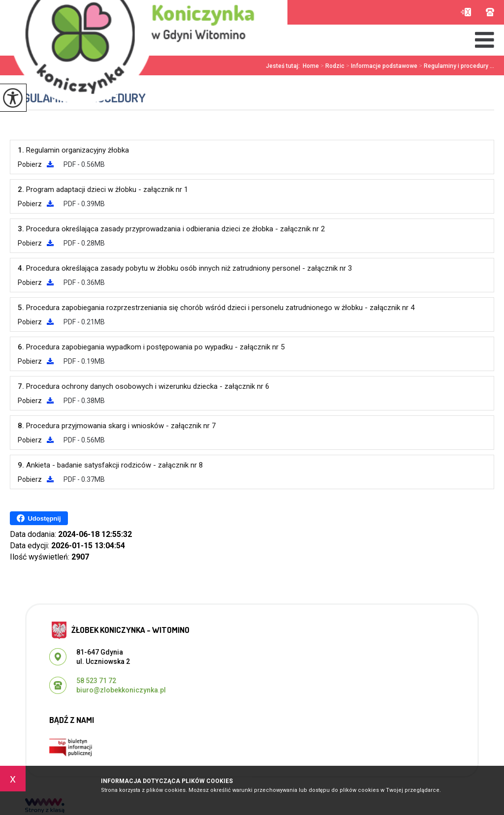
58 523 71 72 (490, 12)
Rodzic (332, 66)
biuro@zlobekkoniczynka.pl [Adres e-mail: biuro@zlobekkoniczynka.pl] (121, 690)
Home (311, 66)
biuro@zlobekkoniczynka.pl (466, 12)
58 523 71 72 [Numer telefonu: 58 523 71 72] (96, 681)
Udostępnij (39, 518)
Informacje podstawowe (381, 66)
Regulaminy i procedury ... (456, 66)
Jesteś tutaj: (284, 66)
